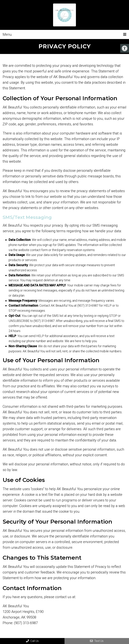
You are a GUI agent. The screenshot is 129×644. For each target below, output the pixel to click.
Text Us (97, 641)
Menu (7, 34)
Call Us (32, 641)
